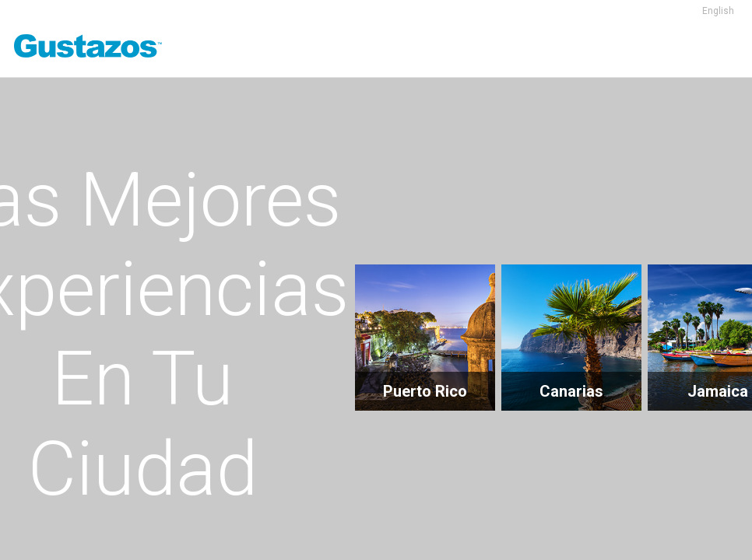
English (718, 11)
